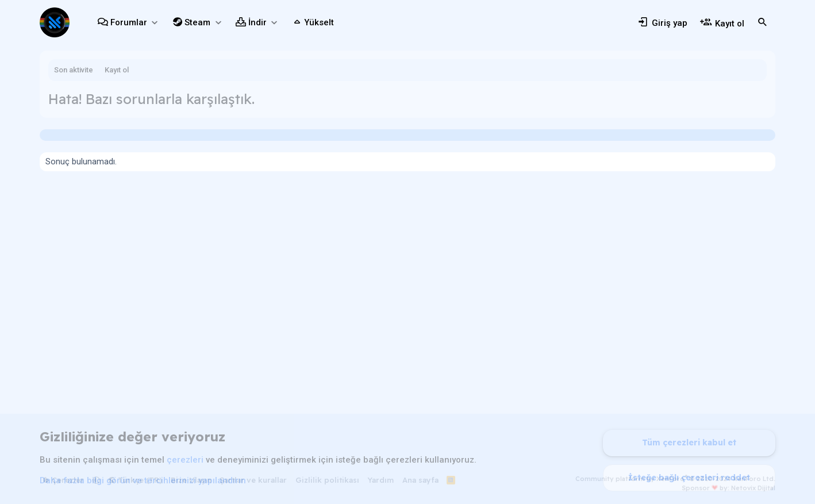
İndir (257, 22)
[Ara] (763, 22)
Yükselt (319, 22)
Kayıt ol (117, 70)
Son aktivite (74, 70)
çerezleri (185, 460)
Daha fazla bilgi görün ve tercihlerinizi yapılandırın (143, 480)
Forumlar (129, 22)
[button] (154, 23)
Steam (197, 22)
